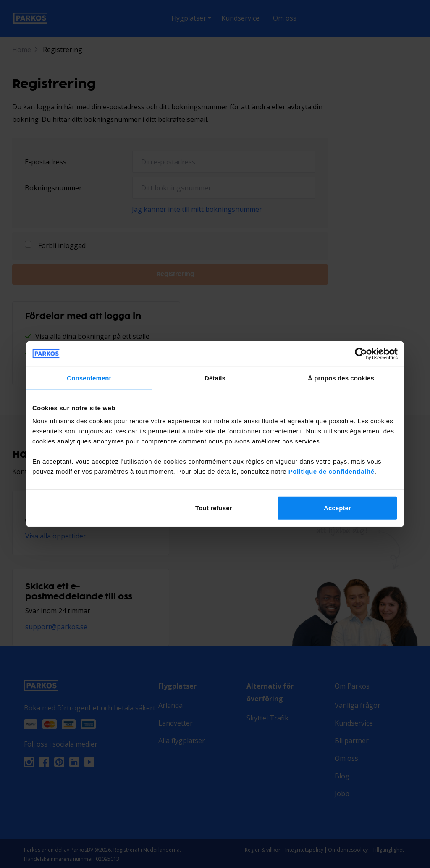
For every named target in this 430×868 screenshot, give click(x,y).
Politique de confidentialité (332, 471)
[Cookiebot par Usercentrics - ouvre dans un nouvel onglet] (361, 354)
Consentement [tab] (89, 378)
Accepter (337, 508)
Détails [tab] (215, 378)
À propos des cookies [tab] (341, 378)
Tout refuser (214, 508)
